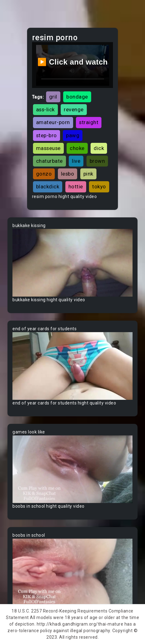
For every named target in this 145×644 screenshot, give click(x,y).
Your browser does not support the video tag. (72, 263)
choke (77, 148)
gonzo (44, 174)
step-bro (47, 135)
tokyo (99, 186)
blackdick (48, 186)
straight (89, 122)
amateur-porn (53, 122)
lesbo (68, 174)
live (76, 161)
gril (53, 97)
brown (97, 161)
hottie (76, 186)
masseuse (48, 148)
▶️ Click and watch (73, 62)
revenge (74, 109)
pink (88, 174)
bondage (77, 97)
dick (99, 148)
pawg (73, 135)
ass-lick (45, 109)
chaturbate (49, 161)
